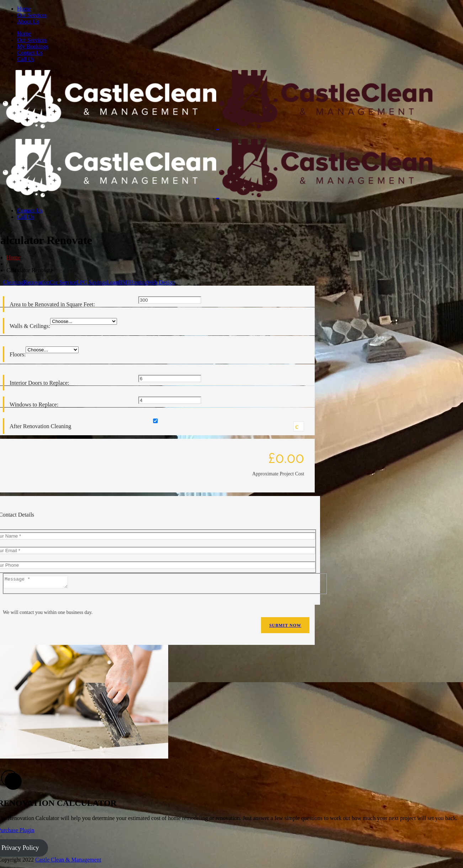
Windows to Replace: (34, 405)
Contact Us (30, 53)
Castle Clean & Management (68, 862)
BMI (123, 282)
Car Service (63, 282)
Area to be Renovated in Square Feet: (52, 304)
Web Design (161, 282)
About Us (28, 21)
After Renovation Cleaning (40, 426)
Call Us (26, 59)
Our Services (32, 15)
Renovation (37, 282)
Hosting (138, 282)
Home (24, 9)
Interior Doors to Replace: (39, 383)
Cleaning (13, 282)
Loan (113, 282)
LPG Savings (92, 282)
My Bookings (33, 46)
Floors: (18, 354)
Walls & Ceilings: (30, 326)
